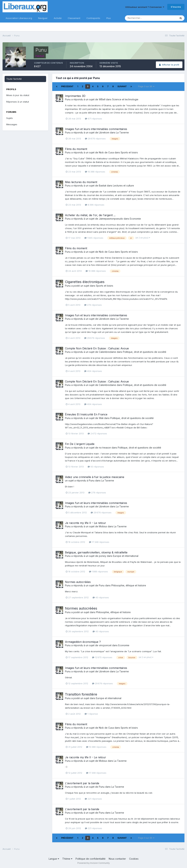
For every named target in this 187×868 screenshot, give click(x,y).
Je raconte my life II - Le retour (86, 523)
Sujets (10, 118)
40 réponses (101, 597)
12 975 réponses (102, 657)
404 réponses (93, 371)
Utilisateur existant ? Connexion (145, 7)
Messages (12, 124)
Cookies (134, 859)
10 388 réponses (95, 172)
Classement (74, 18)
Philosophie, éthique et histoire (129, 585)
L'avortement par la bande (82, 783)
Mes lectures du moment (81, 182)
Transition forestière (81, 694)
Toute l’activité (14, 79)
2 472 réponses (97, 433)
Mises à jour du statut (18, 95)
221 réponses (93, 799)
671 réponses (93, 119)
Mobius (103, 526)
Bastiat (103, 186)
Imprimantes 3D (75, 96)
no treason (105, 448)
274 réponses (93, 305)
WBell (102, 99)
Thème (67, 859)
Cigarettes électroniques (85, 282)
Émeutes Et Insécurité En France (86, 414)
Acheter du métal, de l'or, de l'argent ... (90, 215)
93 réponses (96, 467)
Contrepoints (93, 18)
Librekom (104, 132)
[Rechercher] (140, 18)
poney (103, 556)
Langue (54, 859)
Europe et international (126, 556)
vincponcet (105, 645)
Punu (68, 99)
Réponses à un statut (18, 102)
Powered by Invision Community (94, 863)
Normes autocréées (78, 582)
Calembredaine (107, 352)
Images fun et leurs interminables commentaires (96, 129)
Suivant (122, 86)
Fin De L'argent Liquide (80, 444)
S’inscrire (176, 7)
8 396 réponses (95, 205)
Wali (101, 418)
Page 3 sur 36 (146, 86)
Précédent (67, 86)
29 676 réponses (95, 139)
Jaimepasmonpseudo (111, 219)
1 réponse (91, 714)
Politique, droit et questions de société (145, 352)
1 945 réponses (94, 238)
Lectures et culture (123, 186)
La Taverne (122, 132)
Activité (58, 18)
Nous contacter (117, 859)
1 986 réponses (98, 572)
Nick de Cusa (106, 152)
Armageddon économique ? (83, 642)
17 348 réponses (99, 542)
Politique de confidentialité (91, 859)
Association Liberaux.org (19, 18)
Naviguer (43, 18)
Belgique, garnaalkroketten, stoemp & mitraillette (96, 552)
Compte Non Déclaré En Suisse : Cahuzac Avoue (97, 348)
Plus (109, 18)
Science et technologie (125, 99)
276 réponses (97, 493)
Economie (135, 219)
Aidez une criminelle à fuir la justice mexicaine (95, 477)
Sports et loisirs (129, 152)
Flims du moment (76, 149)
